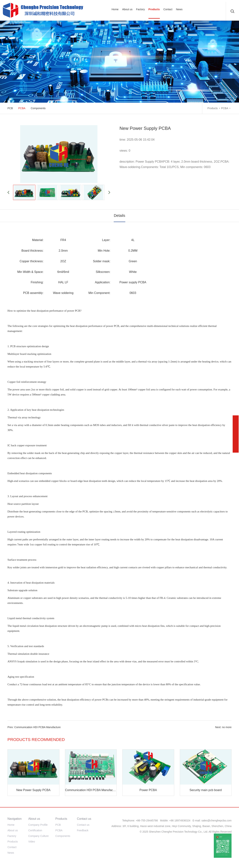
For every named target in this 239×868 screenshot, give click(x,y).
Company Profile (38, 825)
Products (213, 108)
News (11, 853)
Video (32, 842)
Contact (12, 847)
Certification (35, 830)
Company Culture (39, 836)
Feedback (83, 830)
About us (13, 830)
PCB (10, 108)
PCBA (225, 108)
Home (11, 825)
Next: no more (223, 727)
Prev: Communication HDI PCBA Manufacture (34, 727)
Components (38, 108)
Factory (12, 836)
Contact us (83, 825)
